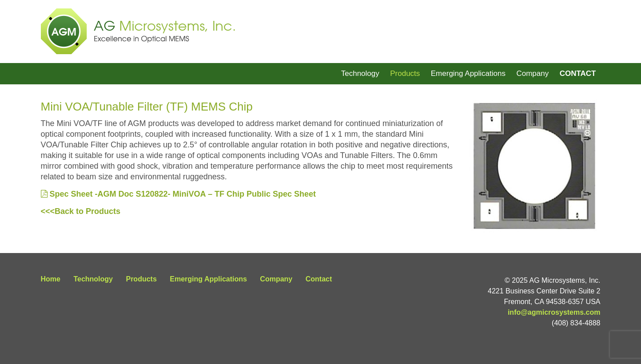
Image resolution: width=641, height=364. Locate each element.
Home (51, 279)
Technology (360, 73)
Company (532, 73)
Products (405, 73)
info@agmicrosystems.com (554, 312)
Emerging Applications (468, 73)
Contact (578, 73)
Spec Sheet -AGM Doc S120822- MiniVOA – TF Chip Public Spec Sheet (178, 194)
